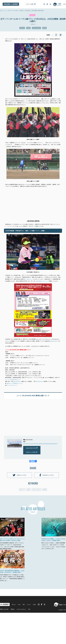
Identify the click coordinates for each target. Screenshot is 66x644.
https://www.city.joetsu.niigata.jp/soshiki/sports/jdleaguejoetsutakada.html (40, 444)
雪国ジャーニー (11, 4)
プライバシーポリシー (21, 620)
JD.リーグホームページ (12, 385)
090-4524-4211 (53, 341)
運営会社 (13, 620)
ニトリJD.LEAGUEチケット (14, 379)
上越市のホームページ (43, 281)
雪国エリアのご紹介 (4, 620)
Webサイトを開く (32, 452)
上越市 (28, 28)
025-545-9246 (16, 381)
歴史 (24, 616)
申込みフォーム (30, 279)
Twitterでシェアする (19, 475)
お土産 (34, 616)
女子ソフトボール (36, 28)
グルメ (19, 616)
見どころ (14, 616)
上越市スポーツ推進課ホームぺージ (14, 383)
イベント (5, 11)
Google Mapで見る (32, 448)
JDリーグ (22, 28)
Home (1, 11)
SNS (29, 620)
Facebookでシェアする (46, 475)
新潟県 (44, 28)
